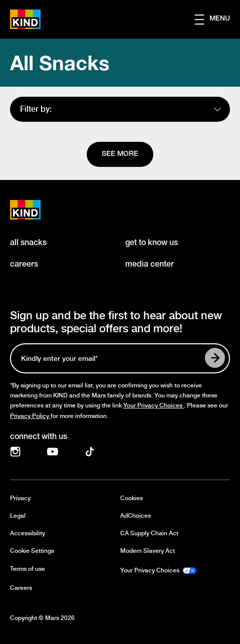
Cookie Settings (32, 551)
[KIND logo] (36, 210)
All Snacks (60, 63)
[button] (217, 20)
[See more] (120, 154)
